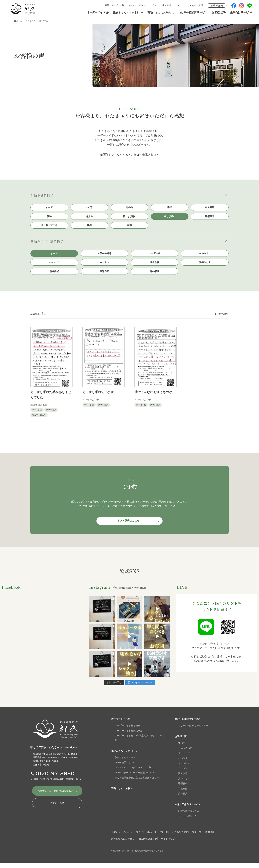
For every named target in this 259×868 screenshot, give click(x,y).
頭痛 (129, 227)
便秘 (49, 217)
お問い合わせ (217, 6)
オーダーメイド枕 (95, 12)
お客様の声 (215, 12)
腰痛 (89, 227)
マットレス (54, 266)
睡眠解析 (54, 275)
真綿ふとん (205, 266)
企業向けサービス (239, 12)
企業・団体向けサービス (189, 810)
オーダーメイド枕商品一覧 (129, 736)
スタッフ (179, 5)
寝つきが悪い (129, 217)
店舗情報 (166, 5)
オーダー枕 (155, 256)
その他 (129, 208)
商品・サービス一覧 (114, 5)
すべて (49, 208)
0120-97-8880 (55, 779)
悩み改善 (155, 266)
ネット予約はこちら (128, 526)
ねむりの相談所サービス (191, 12)
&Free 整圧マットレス (126, 768)
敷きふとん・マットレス (126, 12)
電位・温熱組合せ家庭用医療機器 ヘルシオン (138, 783)
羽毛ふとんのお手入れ (160, 12)
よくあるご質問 (195, 5)
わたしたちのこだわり (142, 844)
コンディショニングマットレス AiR (133, 773)
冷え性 (89, 217)
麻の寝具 (155, 275)
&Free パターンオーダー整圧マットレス (135, 778)
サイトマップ (197, 844)
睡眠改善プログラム (189, 816)
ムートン (104, 266)
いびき (89, 208)
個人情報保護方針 (172, 844)
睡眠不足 (210, 217)
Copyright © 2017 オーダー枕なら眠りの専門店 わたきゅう (141, 856)
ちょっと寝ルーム (187, 821)
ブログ (155, 5)
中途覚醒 (210, 208)
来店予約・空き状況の (57, 797)
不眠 (170, 208)
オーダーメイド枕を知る (127, 731)
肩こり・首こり (49, 227)
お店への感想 (104, 256)
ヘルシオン (205, 256)
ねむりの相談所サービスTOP (193, 731)
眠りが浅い (170, 217)
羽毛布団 (104, 275)
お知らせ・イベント (138, 5)
